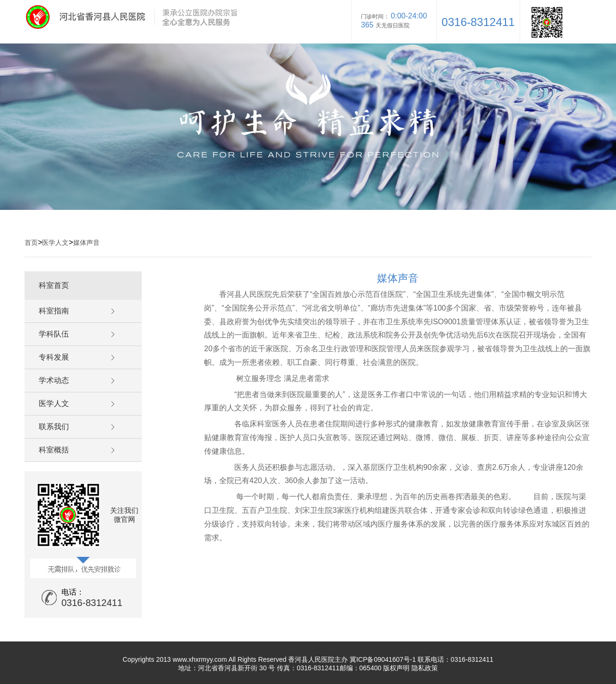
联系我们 (54, 427)
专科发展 (54, 357)
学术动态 (54, 380)
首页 (31, 242)
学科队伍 (54, 334)
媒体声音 (86, 242)
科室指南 (54, 311)
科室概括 (54, 450)
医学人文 (55, 242)
